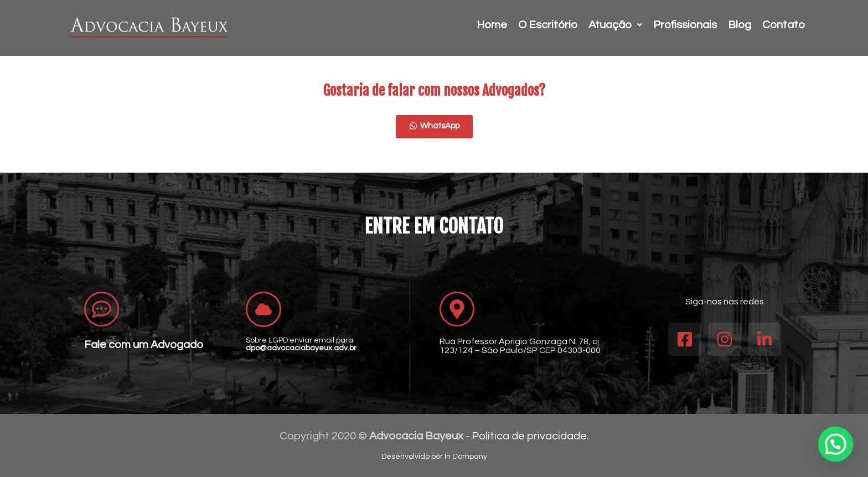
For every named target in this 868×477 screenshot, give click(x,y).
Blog (740, 25)
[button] (836, 444)
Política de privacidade (529, 436)
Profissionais (685, 25)
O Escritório (548, 25)
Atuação (615, 25)
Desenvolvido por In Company (434, 457)
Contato (784, 25)
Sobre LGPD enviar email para (301, 344)
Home (492, 25)
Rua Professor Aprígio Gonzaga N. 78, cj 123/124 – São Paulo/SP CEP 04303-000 (520, 346)
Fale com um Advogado (144, 345)
